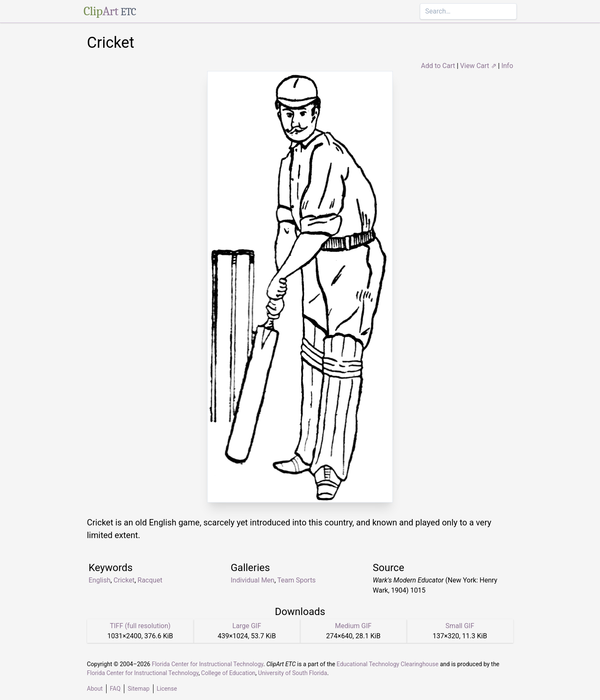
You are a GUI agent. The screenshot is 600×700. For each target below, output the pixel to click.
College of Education (229, 673)
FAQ (115, 689)
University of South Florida (292, 673)
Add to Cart (438, 66)
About (95, 689)
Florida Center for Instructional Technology (208, 664)
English (100, 580)
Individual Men (253, 580)
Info (507, 66)
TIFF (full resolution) (140, 626)
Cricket (124, 580)
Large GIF (247, 626)
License (167, 689)
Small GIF (460, 626)
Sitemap (138, 689)
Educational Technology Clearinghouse (388, 664)
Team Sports (297, 580)
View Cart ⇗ (478, 66)
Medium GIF (353, 626)
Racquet (150, 580)
